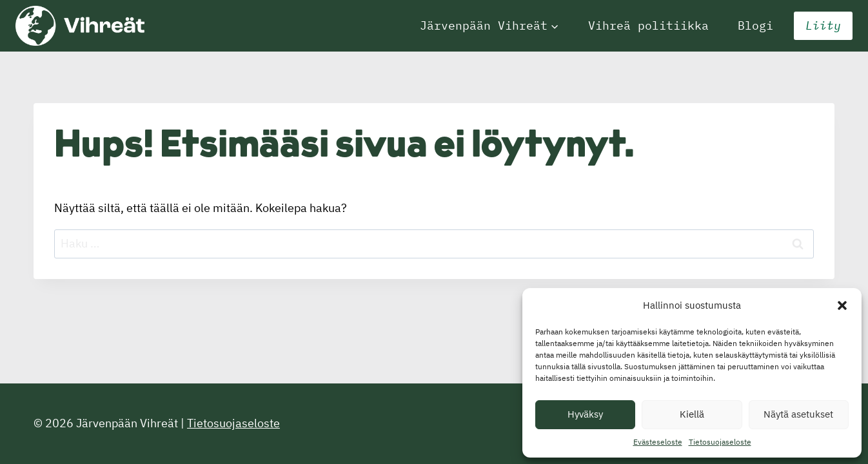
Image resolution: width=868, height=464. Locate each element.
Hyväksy (585, 414)
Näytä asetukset (798, 414)
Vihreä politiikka (648, 25)
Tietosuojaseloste (720, 442)
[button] (842, 305)
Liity (823, 25)
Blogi (755, 25)
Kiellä (692, 414)
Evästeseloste (658, 442)
